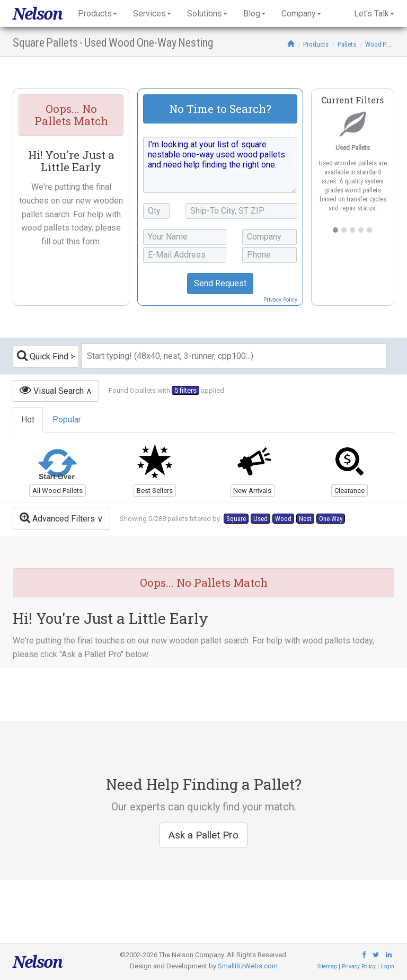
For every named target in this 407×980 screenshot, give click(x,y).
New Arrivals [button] (252, 491)
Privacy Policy (280, 300)
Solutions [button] (207, 14)
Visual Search (52, 390)
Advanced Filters (57, 518)
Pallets (347, 44)
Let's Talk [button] (374, 14)
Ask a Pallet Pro (203, 835)
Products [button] (98, 14)
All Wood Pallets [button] (57, 491)
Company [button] (301, 14)
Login (387, 966)
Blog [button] (254, 14)
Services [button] (152, 14)
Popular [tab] (67, 420)
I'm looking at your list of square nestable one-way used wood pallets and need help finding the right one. (220, 165)
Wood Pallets (383, 44)
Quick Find (43, 355)
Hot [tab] (28, 420)
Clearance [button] (350, 491)
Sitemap (327, 966)
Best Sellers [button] (155, 491)
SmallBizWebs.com (248, 966)
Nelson (37, 14)
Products (316, 44)
